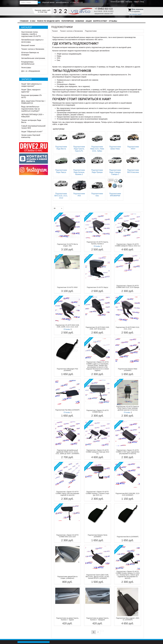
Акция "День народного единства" (31, 91)
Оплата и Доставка (117, 2)
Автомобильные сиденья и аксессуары (32, 41)
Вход (142, 2)
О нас (33, 21)
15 (58, 208)
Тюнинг (55, 31)
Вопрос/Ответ (100, 21)
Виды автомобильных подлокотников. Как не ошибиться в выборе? (31, 109)
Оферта (137, 2)
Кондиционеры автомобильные (28, 63)
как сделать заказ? (136, 14)
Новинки (80, 21)
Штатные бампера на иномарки (30, 54)
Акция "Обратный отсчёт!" (32, 132)
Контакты (129, 2)
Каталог (27, 27)
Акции (89, 21)
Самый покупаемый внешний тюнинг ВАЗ (33, 127)
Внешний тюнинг (28, 45)
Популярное (68, 21)
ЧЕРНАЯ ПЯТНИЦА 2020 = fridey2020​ (33, 116)
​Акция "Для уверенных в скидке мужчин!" (31, 85)
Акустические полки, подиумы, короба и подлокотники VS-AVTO (31, 34)
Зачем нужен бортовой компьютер (31, 136)
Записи (26, 79)
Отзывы (113, 21)
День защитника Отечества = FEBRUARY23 (33, 102)
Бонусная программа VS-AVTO (32, 96)
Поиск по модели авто (49, 21)
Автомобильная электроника (33, 58)
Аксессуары (26, 67)
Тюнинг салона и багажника (33, 49)
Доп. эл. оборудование (31, 71)
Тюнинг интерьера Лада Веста (31, 121)
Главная (24, 21)
